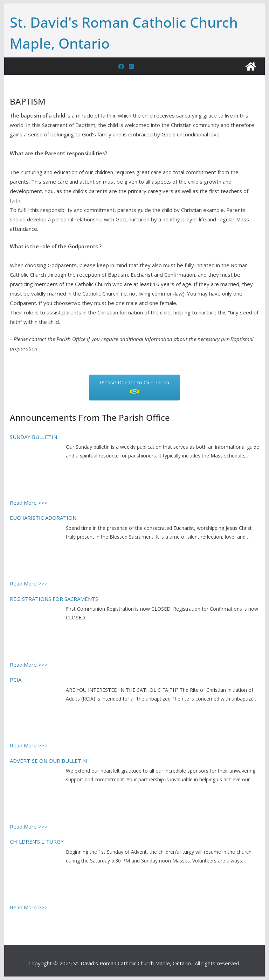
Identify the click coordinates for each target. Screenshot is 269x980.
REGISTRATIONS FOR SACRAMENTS (54, 599)
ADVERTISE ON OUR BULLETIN (48, 761)
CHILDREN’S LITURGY (37, 841)
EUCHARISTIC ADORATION (43, 518)
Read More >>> (29, 503)
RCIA (16, 680)
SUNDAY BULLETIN (33, 437)
